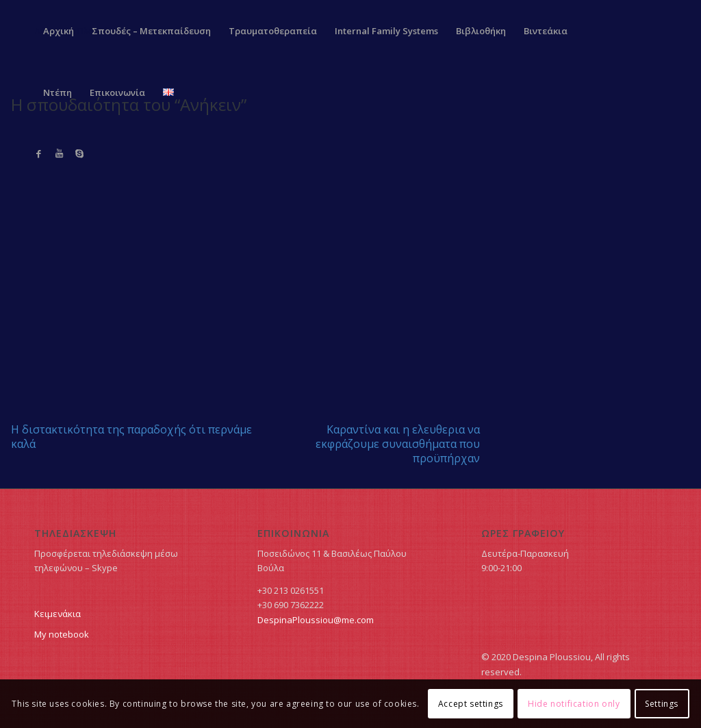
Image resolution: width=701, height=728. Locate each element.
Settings (662, 704)
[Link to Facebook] (38, 153)
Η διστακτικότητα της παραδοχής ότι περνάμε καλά (131, 437)
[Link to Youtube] (59, 153)
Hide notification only (574, 704)
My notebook (62, 634)
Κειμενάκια (58, 614)
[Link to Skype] (79, 153)
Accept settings (471, 704)
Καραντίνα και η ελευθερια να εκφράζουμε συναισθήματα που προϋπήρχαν (398, 444)
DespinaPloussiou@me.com (316, 620)
